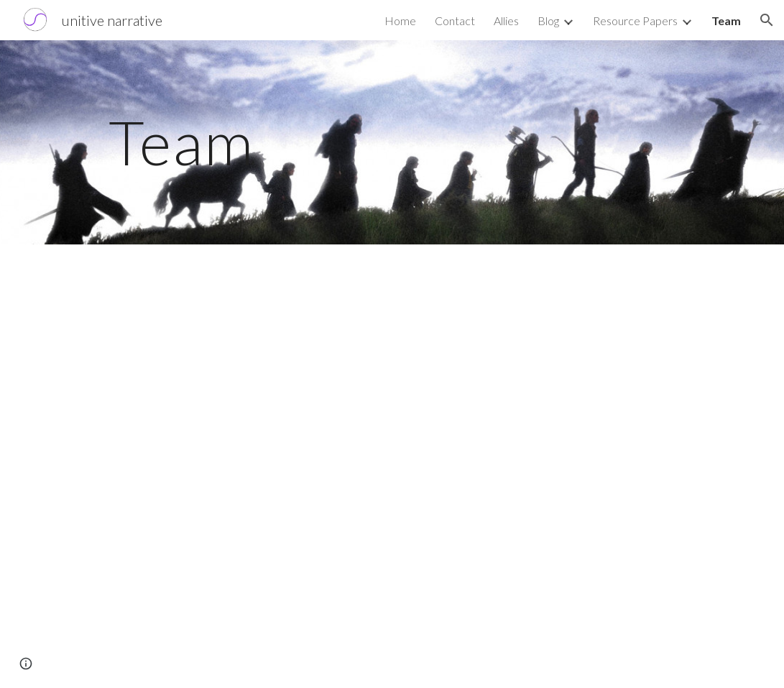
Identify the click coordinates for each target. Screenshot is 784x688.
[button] (767, 20)
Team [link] (726, 20)
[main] (273, 142)
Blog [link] (548, 20)
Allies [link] (506, 20)
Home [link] (400, 20)
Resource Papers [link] (635, 20)
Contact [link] (455, 20)
